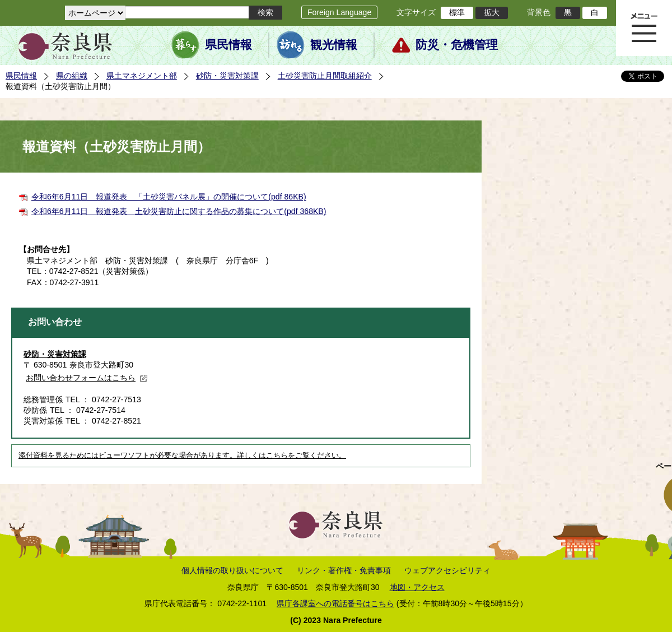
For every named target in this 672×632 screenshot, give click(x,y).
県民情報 (228, 45)
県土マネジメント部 (142, 76)
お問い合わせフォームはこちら (87, 378)
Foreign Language (339, 12)
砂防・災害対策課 (227, 76)
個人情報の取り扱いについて (232, 570)
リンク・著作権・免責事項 (344, 570)
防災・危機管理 (457, 45)
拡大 (492, 12)
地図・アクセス (417, 587)
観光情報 (334, 45)
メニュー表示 (644, 28)
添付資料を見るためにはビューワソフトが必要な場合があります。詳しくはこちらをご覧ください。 (182, 456)
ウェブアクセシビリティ (447, 570)
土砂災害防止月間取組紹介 (325, 76)
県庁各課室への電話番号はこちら (335, 603)
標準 (457, 12)
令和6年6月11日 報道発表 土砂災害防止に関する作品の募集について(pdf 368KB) (179, 211)
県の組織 (72, 76)
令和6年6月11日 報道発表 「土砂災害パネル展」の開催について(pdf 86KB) (169, 197)
